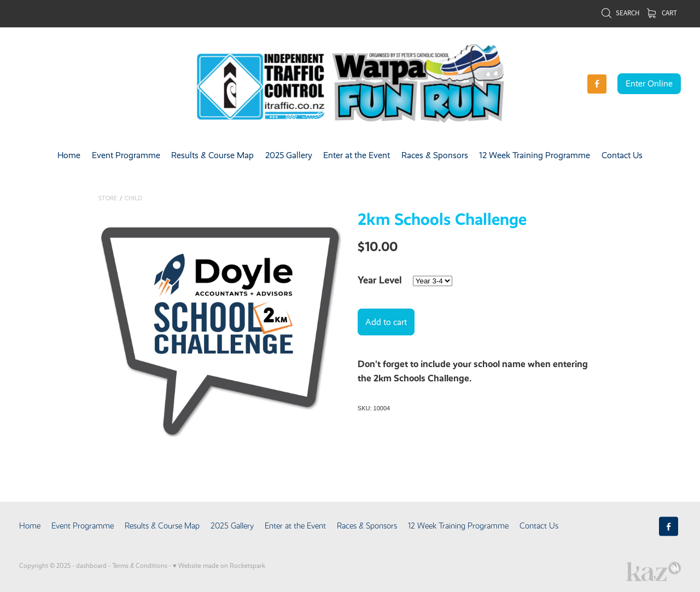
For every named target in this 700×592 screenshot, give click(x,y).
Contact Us (622, 155)
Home (69, 155)
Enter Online (649, 83)
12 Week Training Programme (535, 155)
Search (620, 13)
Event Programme (126, 155)
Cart (662, 13)
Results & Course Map (212, 155)
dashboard (91, 566)
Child (133, 198)
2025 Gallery (289, 155)
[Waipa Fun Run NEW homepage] (350, 84)
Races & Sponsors (435, 155)
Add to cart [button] (386, 322)
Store (108, 198)
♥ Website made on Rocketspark (219, 566)
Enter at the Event (357, 155)
